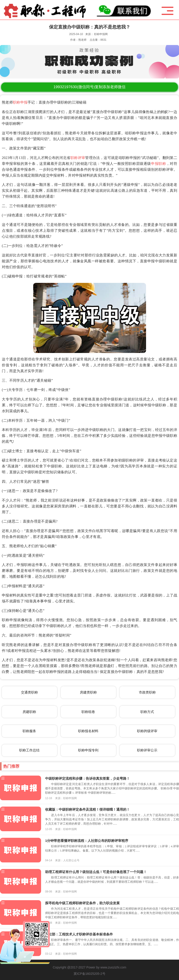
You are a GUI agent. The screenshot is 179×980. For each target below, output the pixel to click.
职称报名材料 (88, 731)
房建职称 (29, 712)
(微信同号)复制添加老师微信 (89, 87)
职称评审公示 (147, 750)
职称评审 (78, 158)
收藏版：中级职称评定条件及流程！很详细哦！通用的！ (87, 809)
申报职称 (158, 164)
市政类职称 (147, 692)
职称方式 (147, 712)
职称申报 (20, 102)
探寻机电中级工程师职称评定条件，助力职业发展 (82, 903)
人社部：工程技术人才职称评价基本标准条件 (79, 934)
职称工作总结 (29, 750)
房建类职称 (88, 692)
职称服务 (29, 731)
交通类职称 (29, 692)
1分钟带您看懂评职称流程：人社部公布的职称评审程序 (87, 841)
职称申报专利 (88, 750)
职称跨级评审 (147, 731)
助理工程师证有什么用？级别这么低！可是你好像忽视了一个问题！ (96, 872)
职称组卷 (88, 712)
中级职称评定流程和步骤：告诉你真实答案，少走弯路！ (87, 778)
